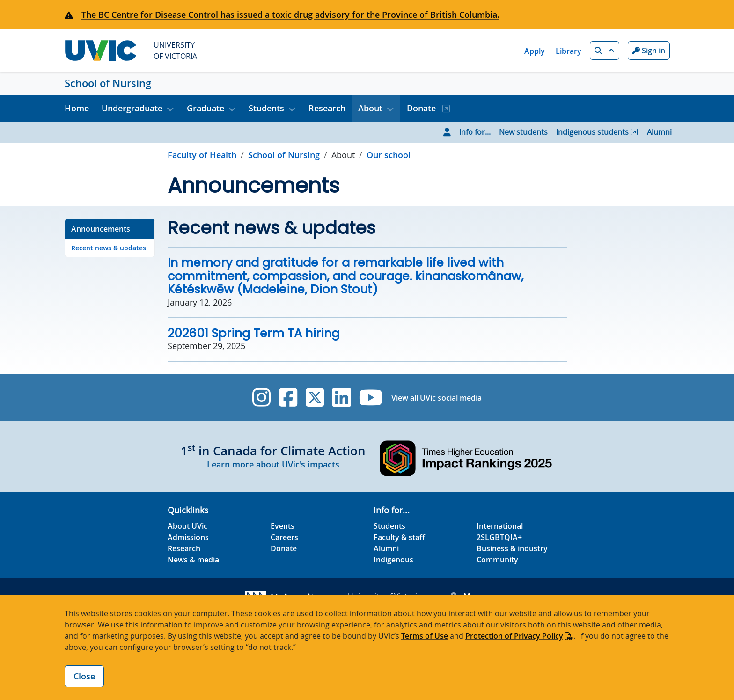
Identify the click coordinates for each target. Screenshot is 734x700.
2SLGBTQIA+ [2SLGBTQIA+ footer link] (499, 537)
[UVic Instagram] (261, 397)
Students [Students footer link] (389, 526)
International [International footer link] (500, 526)
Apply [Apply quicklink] (535, 51)
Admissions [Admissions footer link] (188, 537)
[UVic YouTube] (371, 397)
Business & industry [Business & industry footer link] (512, 548)
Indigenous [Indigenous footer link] (393, 560)
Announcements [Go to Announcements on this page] (101, 229)
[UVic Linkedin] (341, 397)
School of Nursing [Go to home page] (284, 155)
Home (77, 108)
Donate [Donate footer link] (284, 548)
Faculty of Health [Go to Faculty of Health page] (202, 155)
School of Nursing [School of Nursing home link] (108, 83)
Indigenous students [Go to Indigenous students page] (592, 132)
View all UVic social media (437, 398)
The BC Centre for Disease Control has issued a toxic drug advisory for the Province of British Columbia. (290, 15)
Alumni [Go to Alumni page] (659, 132)
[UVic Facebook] (288, 397)
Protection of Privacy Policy (514, 636)
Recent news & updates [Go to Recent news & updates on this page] (109, 248)
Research (327, 108)
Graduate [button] (206, 108)
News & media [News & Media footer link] (193, 560)
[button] (605, 51)
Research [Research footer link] (184, 548)
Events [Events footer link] (283, 526)
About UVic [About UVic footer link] (187, 526)
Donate (422, 108)
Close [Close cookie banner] (84, 676)
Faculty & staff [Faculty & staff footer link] (399, 537)
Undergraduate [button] (132, 108)
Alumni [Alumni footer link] (386, 548)
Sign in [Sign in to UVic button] (649, 51)
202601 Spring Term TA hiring (253, 333)
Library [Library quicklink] (569, 51)
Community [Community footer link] (497, 560)
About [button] (370, 108)
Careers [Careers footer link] (284, 537)
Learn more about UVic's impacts (273, 464)
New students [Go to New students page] (523, 132)
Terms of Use (425, 636)
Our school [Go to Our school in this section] (389, 155)
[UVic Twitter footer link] (315, 397)
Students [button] (266, 108)
